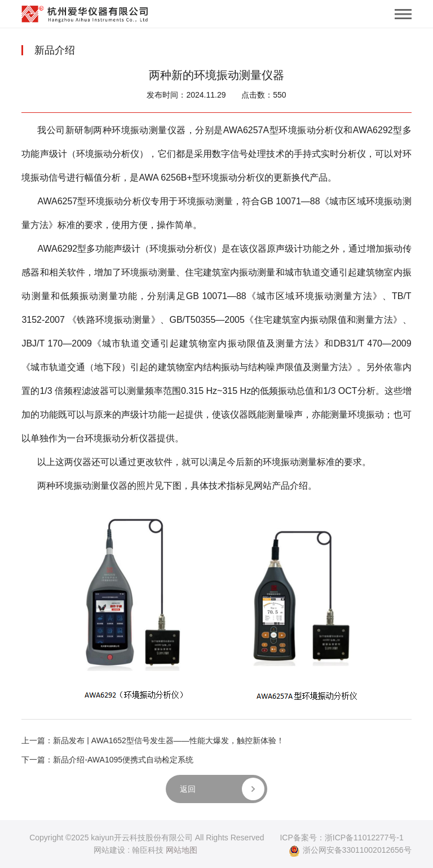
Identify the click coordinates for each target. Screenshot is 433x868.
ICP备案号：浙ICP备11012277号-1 (341, 838)
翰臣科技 (148, 850)
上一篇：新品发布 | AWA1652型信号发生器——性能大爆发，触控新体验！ (153, 740)
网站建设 (109, 850)
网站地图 (182, 850)
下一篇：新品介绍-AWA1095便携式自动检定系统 (107, 760)
